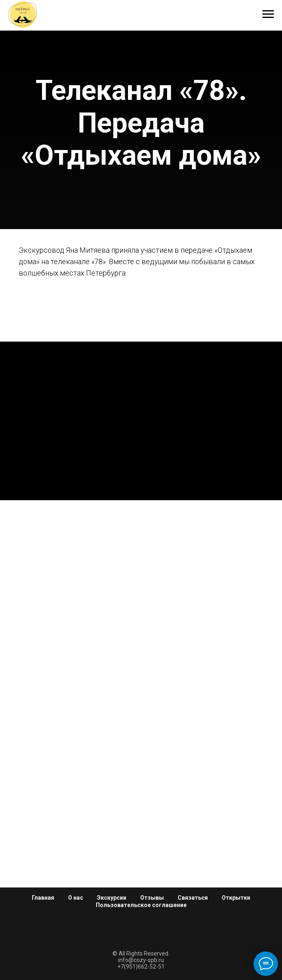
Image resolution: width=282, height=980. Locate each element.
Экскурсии (112, 898)
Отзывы (152, 898)
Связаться (193, 898)
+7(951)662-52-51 (141, 967)
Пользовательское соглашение (141, 905)
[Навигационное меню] (268, 14)
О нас (76, 898)
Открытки (236, 898)
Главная (43, 898)
